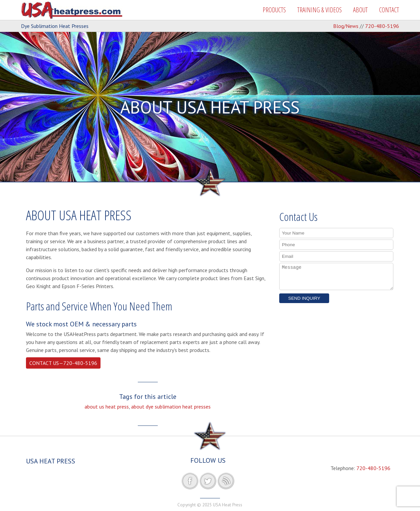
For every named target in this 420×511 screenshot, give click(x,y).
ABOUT (360, 10)
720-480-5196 (382, 26)
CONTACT (389, 10)
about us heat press (107, 407)
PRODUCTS (274, 10)
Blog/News (346, 26)
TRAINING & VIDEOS (319, 10)
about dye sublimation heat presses (171, 407)
